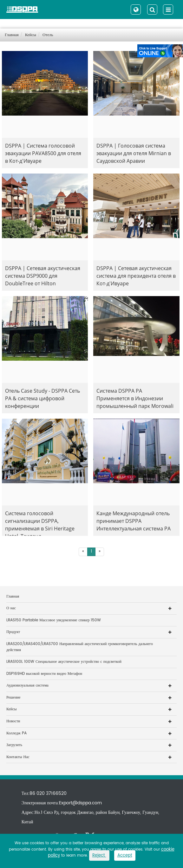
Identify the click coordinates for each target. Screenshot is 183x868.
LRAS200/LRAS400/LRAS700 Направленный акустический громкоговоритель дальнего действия (80, 647)
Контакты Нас (18, 757)
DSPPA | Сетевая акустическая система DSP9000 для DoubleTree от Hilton (43, 276)
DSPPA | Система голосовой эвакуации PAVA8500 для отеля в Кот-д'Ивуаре (43, 153)
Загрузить (14, 745)
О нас (11, 608)
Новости (13, 721)
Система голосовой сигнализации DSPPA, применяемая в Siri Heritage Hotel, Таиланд (40, 523)
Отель (48, 35)
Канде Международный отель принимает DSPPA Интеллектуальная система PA (134, 521)
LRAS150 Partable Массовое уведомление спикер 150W (54, 620)
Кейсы (31, 35)
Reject (99, 855)
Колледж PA (16, 733)
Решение (13, 697)
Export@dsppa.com (80, 803)
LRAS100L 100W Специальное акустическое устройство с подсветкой (64, 662)
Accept (125, 855)
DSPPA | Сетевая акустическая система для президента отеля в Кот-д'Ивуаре (136, 276)
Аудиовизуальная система (27, 685)
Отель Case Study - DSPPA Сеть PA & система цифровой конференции (42, 398)
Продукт (13, 632)
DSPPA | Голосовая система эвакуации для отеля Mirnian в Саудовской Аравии (134, 153)
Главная (12, 35)
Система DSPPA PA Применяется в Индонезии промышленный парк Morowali (135, 398)
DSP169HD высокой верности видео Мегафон (44, 674)
